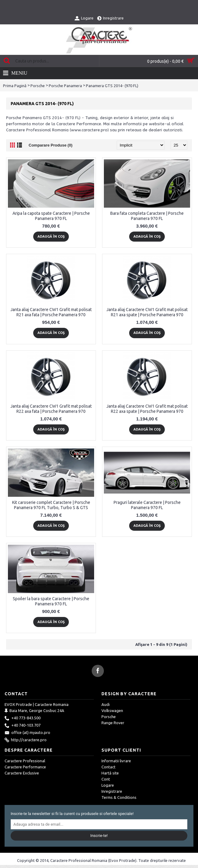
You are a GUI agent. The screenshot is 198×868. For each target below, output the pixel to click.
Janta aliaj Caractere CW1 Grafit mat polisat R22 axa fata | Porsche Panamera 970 (51, 409)
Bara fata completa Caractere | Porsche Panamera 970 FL (147, 216)
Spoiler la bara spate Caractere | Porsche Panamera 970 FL (51, 601)
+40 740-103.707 (23, 726)
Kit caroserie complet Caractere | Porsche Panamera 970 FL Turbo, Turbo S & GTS (51, 505)
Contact (108, 767)
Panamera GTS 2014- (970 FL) (112, 86)
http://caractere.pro (26, 740)
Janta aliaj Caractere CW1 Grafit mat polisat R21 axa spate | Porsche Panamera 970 (147, 312)
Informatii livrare (116, 761)
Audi (106, 704)
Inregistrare (112, 791)
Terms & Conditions (119, 797)
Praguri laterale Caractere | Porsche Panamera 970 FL (147, 505)
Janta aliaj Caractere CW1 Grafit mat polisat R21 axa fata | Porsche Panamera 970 (51, 312)
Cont (106, 779)
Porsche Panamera (65, 86)
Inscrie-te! (99, 836)
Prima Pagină (15, 86)
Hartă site (110, 773)
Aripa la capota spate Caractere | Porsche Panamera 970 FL (51, 216)
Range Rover (113, 723)
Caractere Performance (25, 767)
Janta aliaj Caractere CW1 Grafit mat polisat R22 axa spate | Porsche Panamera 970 (147, 409)
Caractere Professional (25, 761)
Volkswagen (112, 710)
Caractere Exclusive (22, 773)
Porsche (38, 86)
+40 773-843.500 (23, 718)
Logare (108, 785)
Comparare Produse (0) (51, 145)
